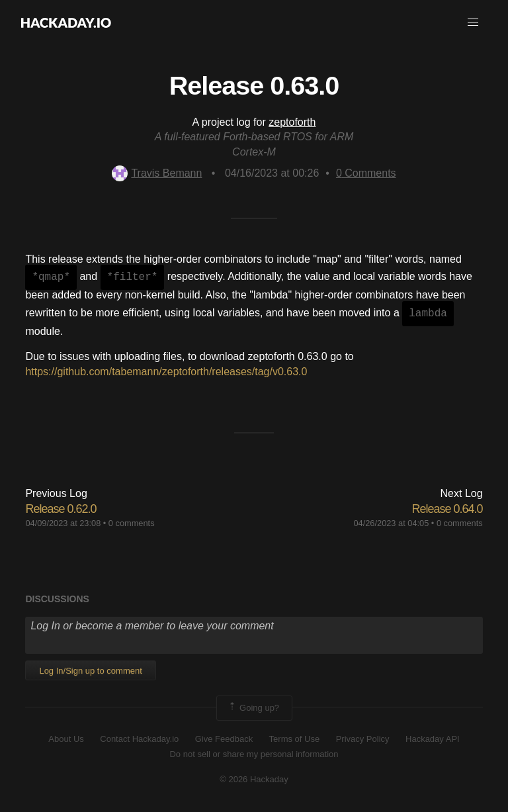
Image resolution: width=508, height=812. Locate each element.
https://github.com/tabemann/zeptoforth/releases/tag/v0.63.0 (166, 372)
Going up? (253, 708)
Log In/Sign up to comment (90, 671)
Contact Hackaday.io (139, 739)
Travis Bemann (157, 173)
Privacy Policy (363, 739)
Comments (366, 173)
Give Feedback (224, 739)
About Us (66, 739)
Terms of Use (295, 739)
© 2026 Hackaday (254, 779)
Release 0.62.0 (61, 509)
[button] (473, 23)
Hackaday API (433, 739)
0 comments (132, 523)
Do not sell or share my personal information (254, 754)
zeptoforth (292, 122)
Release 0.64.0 (447, 509)
